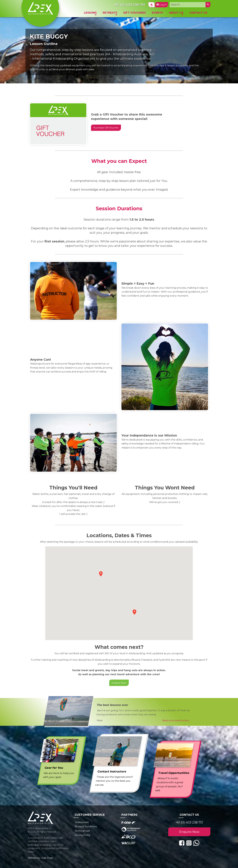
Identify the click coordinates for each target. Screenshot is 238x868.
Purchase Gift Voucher (106, 128)
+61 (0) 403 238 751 (189, 822)
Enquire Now (119, 683)
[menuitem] (90, 14)
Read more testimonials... (176, 720)
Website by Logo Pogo (40, 858)
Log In (162, 5)
